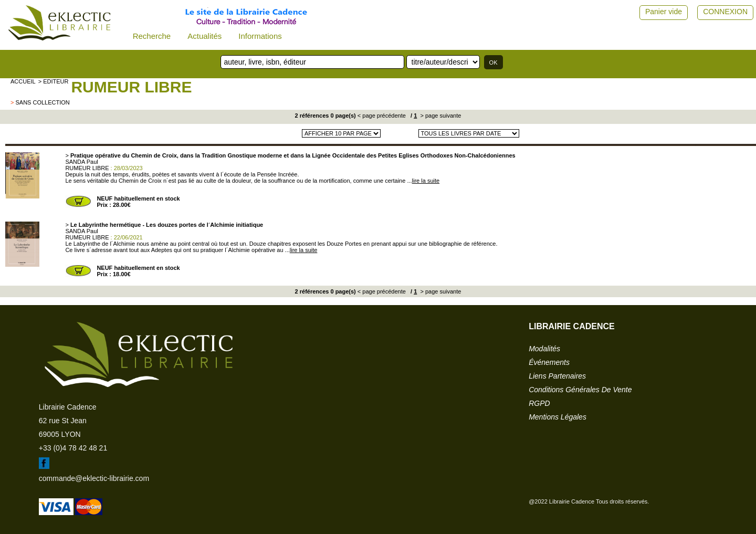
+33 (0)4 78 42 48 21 (73, 448)
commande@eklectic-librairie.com (94, 478)
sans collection (42, 102)
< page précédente (382, 116)
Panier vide (664, 12)
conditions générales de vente (580, 390)
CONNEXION (725, 12)
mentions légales (558, 417)
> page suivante (440, 116)
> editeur (54, 81)
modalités (544, 349)
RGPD (539, 403)
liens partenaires (557, 376)
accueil (23, 81)
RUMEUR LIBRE (131, 87)
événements (549, 362)
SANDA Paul (81, 162)
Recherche (152, 36)
